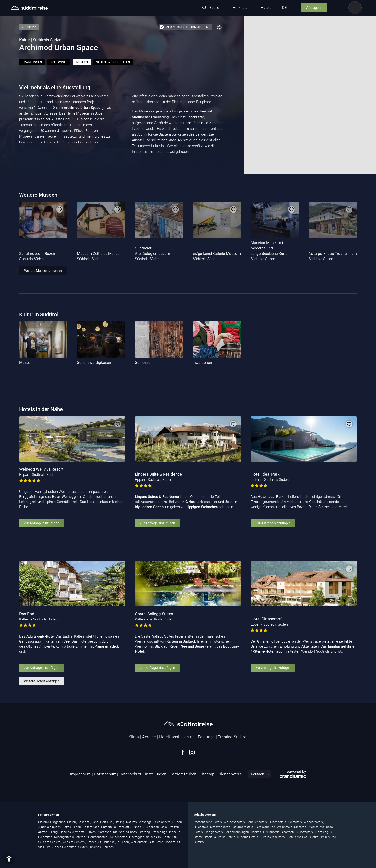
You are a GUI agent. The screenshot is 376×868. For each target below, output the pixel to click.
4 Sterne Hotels (225, 837)
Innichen (96, 847)
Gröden (92, 842)
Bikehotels (201, 827)
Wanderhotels (314, 822)
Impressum (80, 774)
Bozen (67, 827)
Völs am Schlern (74, 842)
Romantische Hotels (208, 822)
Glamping (322, 832)
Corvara (170, 842)
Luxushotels (272, 832)
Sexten (83, 847)
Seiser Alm (154, 837)
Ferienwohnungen (237, 832)
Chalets (256, 832)
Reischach (152, 827)
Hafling (120, 822)
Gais (164, 827)
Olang (54, 832)
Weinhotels (285, 827)
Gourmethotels (243, 827)
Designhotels (214, 832)
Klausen (119, 832)
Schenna (84, 822)
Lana (95, 822)
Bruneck (137, 827)
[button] (9, 859)
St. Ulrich (123, 842)
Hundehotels (278, 822)
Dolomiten (46, 837)
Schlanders (163, 822)
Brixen (92, 832)
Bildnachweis (229, 774)
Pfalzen (174, 827)
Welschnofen (119, 837)
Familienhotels (257, 822)
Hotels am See (265, 827)
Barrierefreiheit (183, 774)
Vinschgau (146, 822)
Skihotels (301, 827)
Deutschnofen (98, 837)
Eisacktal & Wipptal (73, 832)
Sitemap (207, 774)
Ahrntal (43, 832)
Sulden (177, 822)
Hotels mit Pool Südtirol (304, 837)
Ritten (77, 827)
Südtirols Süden (50, 827)
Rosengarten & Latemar (71, 837)
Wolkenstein (139, 842)
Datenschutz (105, 774)
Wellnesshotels (235, 822)
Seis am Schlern (50, 842)
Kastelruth (170, 837)
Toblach (108, 847)
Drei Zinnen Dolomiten (61, 847)
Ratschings (160, 832)
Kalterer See (91, 827)
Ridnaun (175, 832)
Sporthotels (305, 832)
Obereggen (137, 837)
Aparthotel (289, 832)
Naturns (132, 822)
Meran (72, 822)
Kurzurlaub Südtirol (273, 837)
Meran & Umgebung (52, 822)
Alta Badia (157, 842)
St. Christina (107, 842)
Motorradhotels (221, 827)
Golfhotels (295, 822)
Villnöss (132, 832)
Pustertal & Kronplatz (116, 827)
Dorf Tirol (107, 822)
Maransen (105, 832)
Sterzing (145, 832)
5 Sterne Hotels (248, 837)
